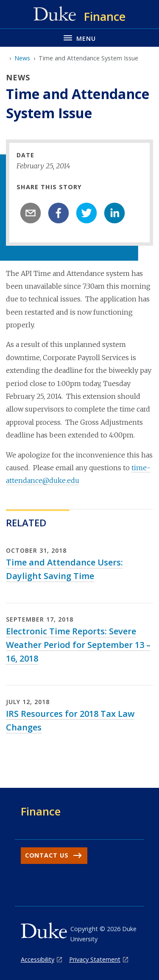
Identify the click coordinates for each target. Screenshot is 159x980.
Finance (41, 811)
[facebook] (59, 213)
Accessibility (38, 959)
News (22, 58)
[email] (31, 213)
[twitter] (86, 213)
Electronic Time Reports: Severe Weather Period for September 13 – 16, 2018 (78, 645)
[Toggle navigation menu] (79, 38)
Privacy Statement (95, 959)
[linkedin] (114, 213)
